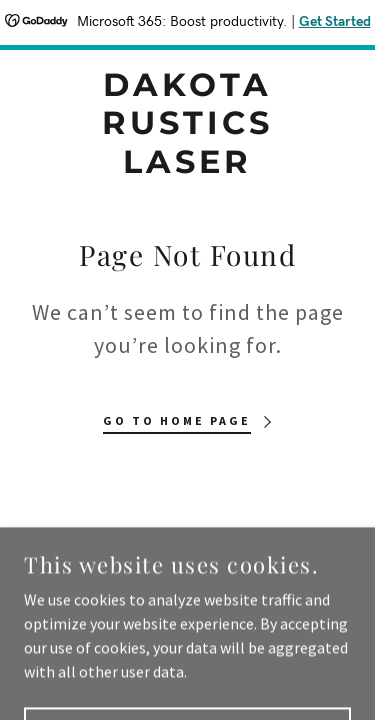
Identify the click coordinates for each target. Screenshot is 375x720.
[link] (187, 123)
